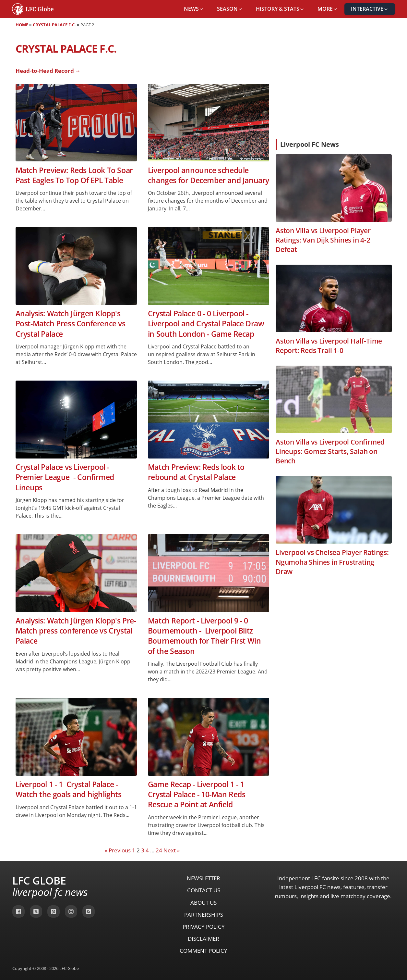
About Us (203, 903)
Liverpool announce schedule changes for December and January (209, 175)
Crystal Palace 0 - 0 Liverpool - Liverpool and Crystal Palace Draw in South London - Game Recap (206, 324)
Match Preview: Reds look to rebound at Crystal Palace (196, 472)
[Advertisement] (334, 86)
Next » (172, 850)
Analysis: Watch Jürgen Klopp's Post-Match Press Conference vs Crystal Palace (71, 324)
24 (159, 850)
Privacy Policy (204, 927)
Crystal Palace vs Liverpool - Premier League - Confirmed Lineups (65, 477)
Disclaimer (203, 939)
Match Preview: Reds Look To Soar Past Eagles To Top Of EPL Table (74, 175)
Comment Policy (203, 951)
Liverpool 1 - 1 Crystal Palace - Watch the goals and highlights (69, 789)
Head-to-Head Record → (48, 71)
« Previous (118, 850)
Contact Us (204, 890)
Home (22, 25)
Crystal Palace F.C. (54, 25)
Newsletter (203, 878)
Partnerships (204, 915)
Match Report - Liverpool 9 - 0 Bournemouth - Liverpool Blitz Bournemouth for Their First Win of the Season (204, 636)
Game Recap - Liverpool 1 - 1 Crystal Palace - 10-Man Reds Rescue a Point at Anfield (197, 795)
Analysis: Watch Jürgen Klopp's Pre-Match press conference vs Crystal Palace (76, 631)
